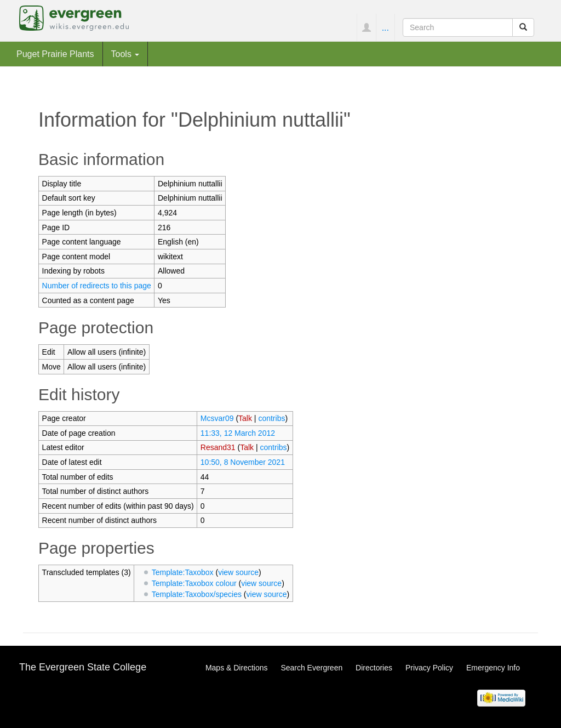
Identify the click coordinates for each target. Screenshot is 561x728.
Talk (245, 418)
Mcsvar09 (217, 418)
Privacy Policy (429, 668)
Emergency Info (493, 668)
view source (238, 572)
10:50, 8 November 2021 (243, 462)
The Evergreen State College (83, 667)
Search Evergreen (311, 668)
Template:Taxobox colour (194, 583)
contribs (271, 418)
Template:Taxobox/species (197, 594)
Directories (374, 668)
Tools (125, 54)
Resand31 (218, 447)
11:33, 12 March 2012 (238, 433)
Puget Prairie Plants (55, 54)
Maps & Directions (237, 668)
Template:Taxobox (183, 572)
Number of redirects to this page (97, 286)
